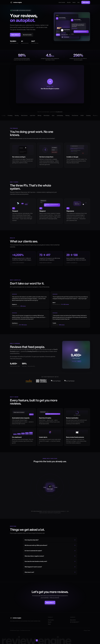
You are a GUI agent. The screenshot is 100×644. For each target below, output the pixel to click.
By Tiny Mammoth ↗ (75, 622)
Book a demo (73, 620)
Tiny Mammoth (59, 112)
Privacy (85, 630)
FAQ (78, 2)
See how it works (27, 35)
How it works (62, 2)
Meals (74, 2)
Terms (89, 630)
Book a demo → (15, 35)
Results (69, 2)
